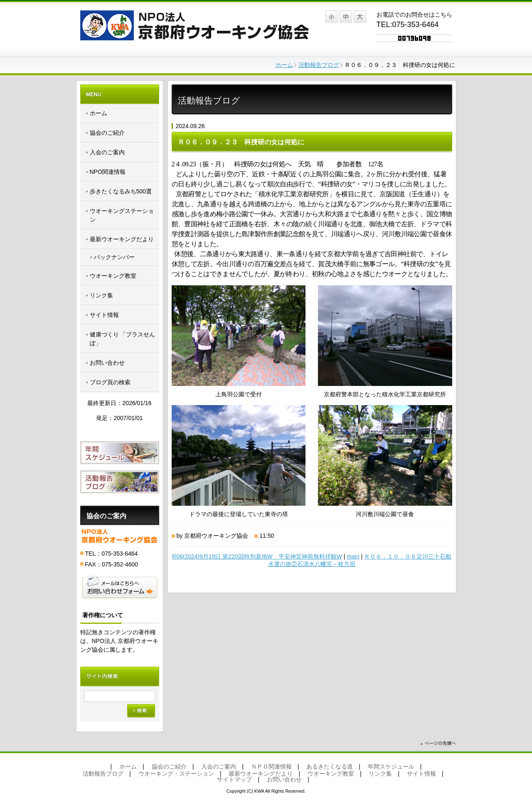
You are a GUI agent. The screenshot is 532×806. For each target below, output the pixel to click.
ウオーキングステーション (122, 215)
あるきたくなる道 (330, 766)
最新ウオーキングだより (122, 239)
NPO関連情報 (108, 172)
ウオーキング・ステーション (176, 774)
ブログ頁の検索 (110, 382)
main (353, 556)
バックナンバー (114, 257)
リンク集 (101, 295)
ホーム (284, 65)
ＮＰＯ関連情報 (271, 766)
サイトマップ (234, 779)
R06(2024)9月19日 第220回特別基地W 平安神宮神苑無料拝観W (257, 556)
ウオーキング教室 (113, 276)
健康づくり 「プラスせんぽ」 (123, 339)
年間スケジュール (391, 766)
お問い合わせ (107, 363)
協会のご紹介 (107, 133)
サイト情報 (104, 315)
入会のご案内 (107, 152)
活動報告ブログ (319, 65)
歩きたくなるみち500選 (121, 191)
